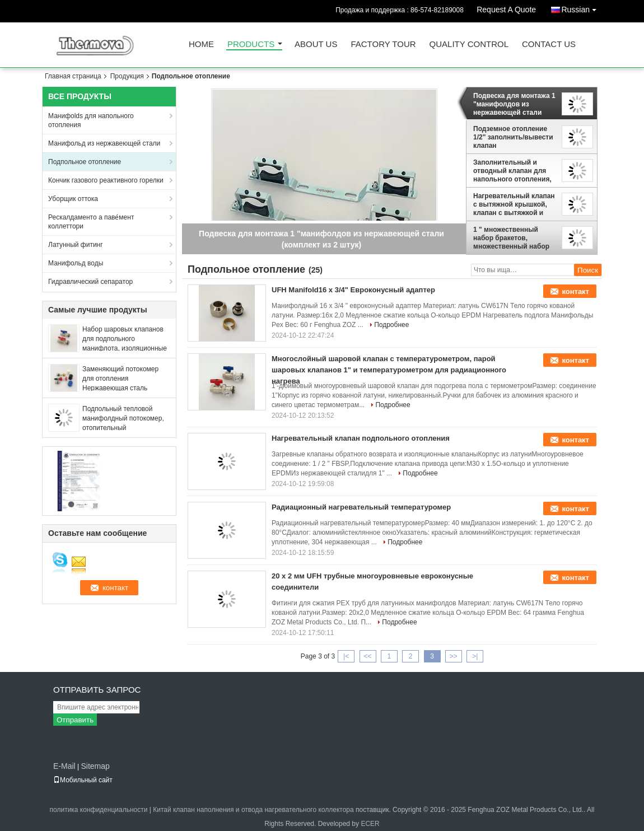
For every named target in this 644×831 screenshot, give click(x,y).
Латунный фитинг (76, 245)
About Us (316, 45)
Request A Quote (506, 10)
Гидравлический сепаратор (90, 282)
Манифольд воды (76, 263)
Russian (582, 8)
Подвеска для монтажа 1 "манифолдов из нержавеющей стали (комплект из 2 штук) (514, 104)
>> (454, 656)
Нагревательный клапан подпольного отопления (361, 438)
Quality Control (469, 45)
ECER (370, 824)
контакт (575, 291)
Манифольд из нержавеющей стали (104, 143)
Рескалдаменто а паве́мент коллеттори (91, 222)
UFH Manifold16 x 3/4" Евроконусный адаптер (353, 290)
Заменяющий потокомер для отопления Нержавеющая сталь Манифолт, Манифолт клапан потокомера (120, 388)
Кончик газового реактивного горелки (106, 180)
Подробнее (391, 325)
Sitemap (95, 766)
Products (251, 45)
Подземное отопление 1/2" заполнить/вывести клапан (513, 137)
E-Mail (64, 766)
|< (346, 656)
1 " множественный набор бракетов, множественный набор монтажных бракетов (511, 238)
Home (201, 45)
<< (367, 656)
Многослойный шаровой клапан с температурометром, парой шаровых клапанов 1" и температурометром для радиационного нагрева (389, 370)
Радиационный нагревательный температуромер (361, 507)
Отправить (75, 720)
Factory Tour (383, 45)
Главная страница (73, 76)
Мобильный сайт (83, 780)
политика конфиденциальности (99, 810)
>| (475, 656)
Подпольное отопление (85, 162)
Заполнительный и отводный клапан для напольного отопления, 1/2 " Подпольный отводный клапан (512, 171)
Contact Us (549, 45)
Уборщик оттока (73, 199)
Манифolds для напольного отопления (91, 120)
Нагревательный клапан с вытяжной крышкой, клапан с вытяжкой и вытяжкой (514, 204)
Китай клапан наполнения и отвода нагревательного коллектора (253, 810)
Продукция (127, 76)
